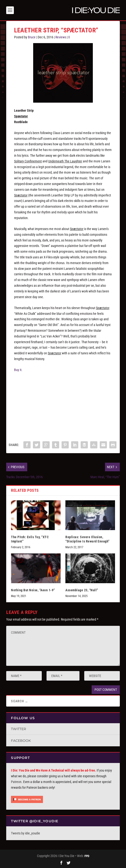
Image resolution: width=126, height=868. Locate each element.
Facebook (21, 741)
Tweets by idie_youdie (26, 833)
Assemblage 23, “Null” (82, 590)
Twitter (18, 729)
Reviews (61, 37)
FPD (87, 856)
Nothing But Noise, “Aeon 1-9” (33, 590)
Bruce (32, 37)
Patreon (16, 782)
